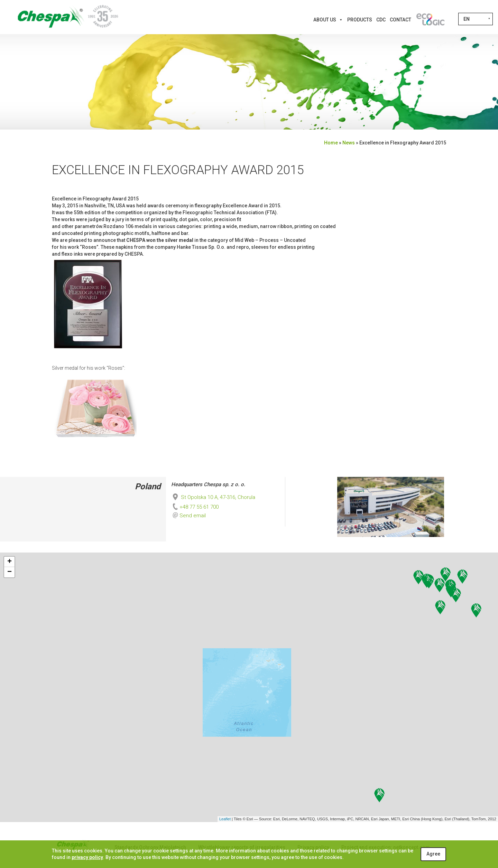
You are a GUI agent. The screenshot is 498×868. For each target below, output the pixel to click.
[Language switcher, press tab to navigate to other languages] (476, 19)
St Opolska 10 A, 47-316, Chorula (213, 497)
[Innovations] (430, 20)
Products (360, 20)
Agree (433, 854)
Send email (193, 516)
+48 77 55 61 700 (195, 507)
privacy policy (87, 857)
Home (331, 143)
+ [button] (10, 562)
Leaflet (225, 819)
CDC (381, 20)
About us (328, 20)
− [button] (10, 572)
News (349, 143)
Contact (400, 20)
